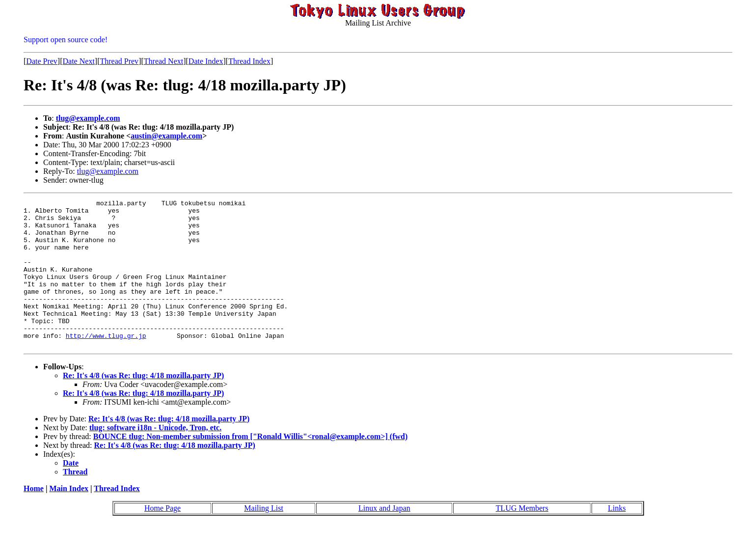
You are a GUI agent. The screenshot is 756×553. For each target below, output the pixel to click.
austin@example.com (166, 136)
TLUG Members (522, 538)
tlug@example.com (88, 118)
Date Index (206, 61)
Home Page (162, 538)
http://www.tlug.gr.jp (106, 363)
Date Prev (42, 61)
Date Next (79, 61)
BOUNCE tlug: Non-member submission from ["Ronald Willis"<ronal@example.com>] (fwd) (251, 466)
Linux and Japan (384, 538)
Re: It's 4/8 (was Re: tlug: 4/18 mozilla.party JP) (143, 405)
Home (34, 518)
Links (617, 538)
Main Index (69, 518)
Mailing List (264, 538)
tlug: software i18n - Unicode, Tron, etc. (155, 457)
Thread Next (163, 61)
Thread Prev (119, 61)
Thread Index (249, 61)
